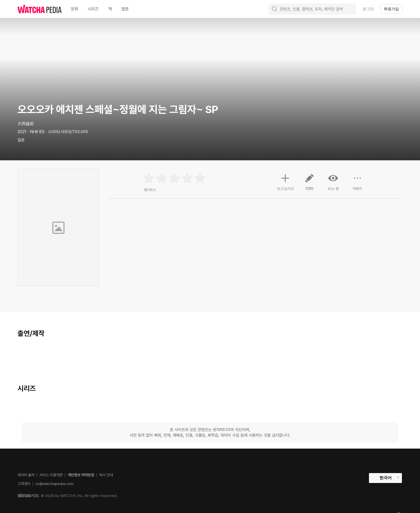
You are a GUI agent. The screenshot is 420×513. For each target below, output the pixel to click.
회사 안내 (106, 475)
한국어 (386, 478)
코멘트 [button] (309, 184)
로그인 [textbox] (368, 9)
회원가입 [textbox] (391, 9)
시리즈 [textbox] (93, 9)
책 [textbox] (110, 9)
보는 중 (333, 182)
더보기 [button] (357, 184)
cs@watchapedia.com (54, 484)
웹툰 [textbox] (125, 9)
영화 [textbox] (74, 9)
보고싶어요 (286, 181)
